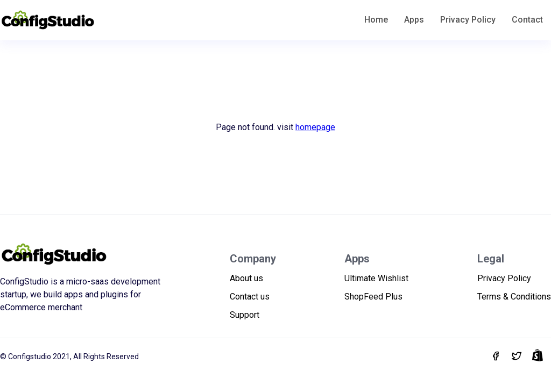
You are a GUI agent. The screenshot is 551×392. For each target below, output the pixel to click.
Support (245, 315)
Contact (527, 20)
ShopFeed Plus (373, 297)
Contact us (250, 297)
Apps (414, 20)
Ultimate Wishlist (376, 278)
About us (246, 278)
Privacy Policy (468, 20)
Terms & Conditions (514, 297)
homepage (315, 127)
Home (376, 20)
